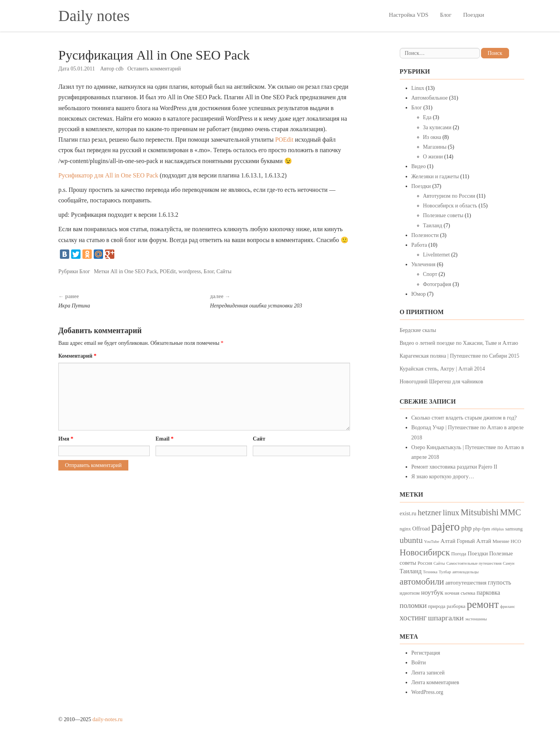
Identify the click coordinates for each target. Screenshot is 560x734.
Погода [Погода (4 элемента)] (459, 554)
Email (164, 439)
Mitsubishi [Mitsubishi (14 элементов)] (479, 512)
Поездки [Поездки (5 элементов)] (478, 553)
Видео (419, 166)
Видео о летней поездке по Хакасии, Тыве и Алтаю (459, 343)
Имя (66, 439)
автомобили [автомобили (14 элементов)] (422, 582)
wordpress (190, 271)
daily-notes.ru (108, 719)
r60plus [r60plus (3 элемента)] (498, 529)
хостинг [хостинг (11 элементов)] (413, 618)
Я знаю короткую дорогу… (443, 477)
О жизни (433, 157)
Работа (419, 245)
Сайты (224, 271)
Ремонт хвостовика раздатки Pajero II (454, 467)
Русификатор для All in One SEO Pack (108, 175)
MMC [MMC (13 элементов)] (511, 512)
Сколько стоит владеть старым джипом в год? (464, 418)
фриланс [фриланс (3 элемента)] (507, 607)
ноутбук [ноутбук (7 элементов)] (432, 593)
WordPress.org (427, 692)
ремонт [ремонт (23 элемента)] (483, 604)
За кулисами (437, 127)
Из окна (432, 137)
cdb (119, 69)
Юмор (419, 294)
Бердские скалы (418, 330)
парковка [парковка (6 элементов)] (488, 593)
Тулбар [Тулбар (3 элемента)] (445, 572)
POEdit (284, 140)
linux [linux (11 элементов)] (451, 513)
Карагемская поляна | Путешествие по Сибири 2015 (460, 356)
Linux (418, 88)
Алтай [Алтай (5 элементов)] (448, 541)
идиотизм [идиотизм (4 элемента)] (410, 593)
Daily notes (94, 16)
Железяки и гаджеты (435, 176)
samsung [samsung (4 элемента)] (514, 529)
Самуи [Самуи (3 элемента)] (509, 563)
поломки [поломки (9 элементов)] (413, 605)
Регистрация (426, 653)
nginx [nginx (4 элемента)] (405, 529)
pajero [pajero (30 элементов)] (445, 527)
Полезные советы (443, 215)
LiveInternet (437, 255)
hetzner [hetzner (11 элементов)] (430, 513)
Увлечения (423, 264)
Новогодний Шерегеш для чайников (442, 382)
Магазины (435, 147)
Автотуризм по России (449, 196)
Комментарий (77, 356)
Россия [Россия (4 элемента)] (425, 563)
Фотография (437, 284)
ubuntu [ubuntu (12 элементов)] (411, 540)
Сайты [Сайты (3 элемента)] (439, 563)
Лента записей (428, 673)
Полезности (425, 235)
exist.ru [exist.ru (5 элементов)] (408, 513)
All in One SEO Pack (134, 271)
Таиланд (433, 226)
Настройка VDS (409, 15)
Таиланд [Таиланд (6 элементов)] (411, 571)
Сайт (259, 439)
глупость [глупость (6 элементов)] (499, 582)
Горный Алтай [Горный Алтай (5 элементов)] (474, 541)
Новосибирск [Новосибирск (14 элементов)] (425, 552)
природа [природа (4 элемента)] (437, 606)
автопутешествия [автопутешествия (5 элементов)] (466, 583)
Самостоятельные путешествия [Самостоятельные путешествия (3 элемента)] (474, 563)
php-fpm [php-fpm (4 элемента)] (481, 529)
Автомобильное (430, 98)
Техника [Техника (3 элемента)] (430, 572)
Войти (419, 663)
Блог (446, 15)
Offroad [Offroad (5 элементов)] (421, 529)
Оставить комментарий (154, 69)
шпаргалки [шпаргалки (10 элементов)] (446, 618)
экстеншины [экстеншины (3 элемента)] (476, 619)
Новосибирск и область (450, 206)
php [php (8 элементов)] (466, 528)
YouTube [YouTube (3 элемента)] (431, 542)
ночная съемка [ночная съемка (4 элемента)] (460, 593)
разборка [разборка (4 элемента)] (456, 606)
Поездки (474, 15)
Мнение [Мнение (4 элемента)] (501, 541)
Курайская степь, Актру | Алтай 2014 (443, 369)
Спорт (430, 274)
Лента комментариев (435, 682)
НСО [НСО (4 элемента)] (516, 541)
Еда (427, 117)
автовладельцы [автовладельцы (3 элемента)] (465, 572)
